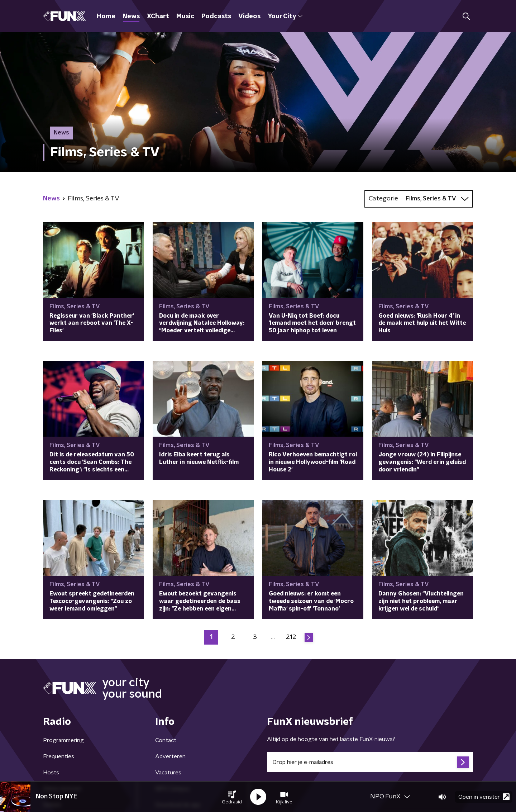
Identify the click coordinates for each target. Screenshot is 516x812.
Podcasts (216, 16)
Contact (166, 740)
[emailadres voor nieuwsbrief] (370, 762)
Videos (249, 16)
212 (291, 637)
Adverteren (170, 756)
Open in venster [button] (484, 797)
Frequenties (59, 756)
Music (185, 16)
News (131, 16)
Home (106, 16)
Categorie (383, 199)
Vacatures (168, 773)
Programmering (63, 740)
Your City (285, 16)
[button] (232, 797)
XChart (158, 16)
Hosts (51, 773)
